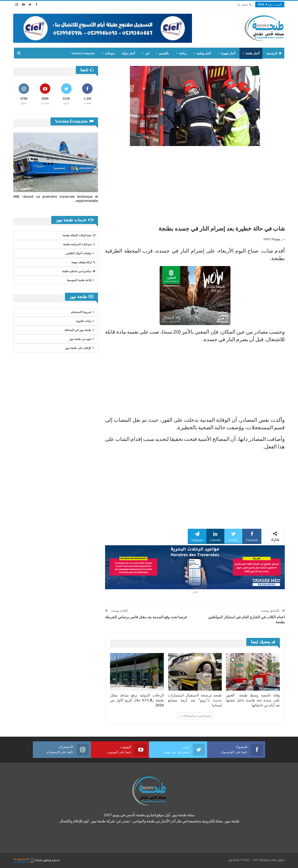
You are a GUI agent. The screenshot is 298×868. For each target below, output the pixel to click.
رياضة (183, 53)
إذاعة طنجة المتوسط (79, 280)
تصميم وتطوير (51, 860)
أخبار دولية (128, 53)
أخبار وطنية (204, 53)
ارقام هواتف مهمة (83, 262)
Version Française (83, 53)
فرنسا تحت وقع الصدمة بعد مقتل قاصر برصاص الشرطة (146, 617)
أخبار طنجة (252, 53)
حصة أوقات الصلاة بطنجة (79, 235)
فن (147, 53)
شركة (28, 860)
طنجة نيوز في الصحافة (78, 330)
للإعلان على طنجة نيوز (78, 348)
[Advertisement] (195, 184)
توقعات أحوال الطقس (78, 253)
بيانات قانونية (84, 321)
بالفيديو (164, 53)
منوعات (110, 53)
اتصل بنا (245, 5)
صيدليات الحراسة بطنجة (79, 244)
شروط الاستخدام (81, 312)
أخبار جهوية (228, 53)
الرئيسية (274, 53)
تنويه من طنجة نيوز (80, 339)
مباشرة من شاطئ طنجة (79, 271)
